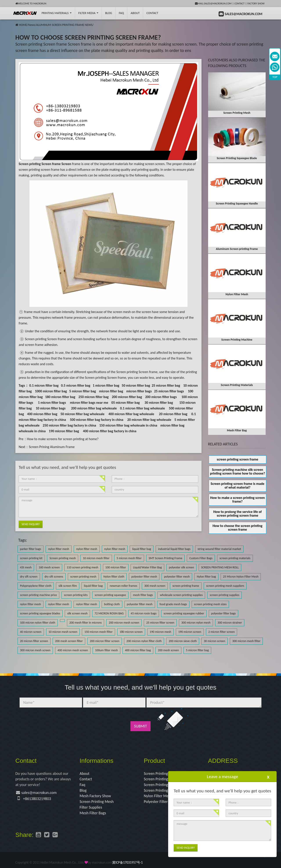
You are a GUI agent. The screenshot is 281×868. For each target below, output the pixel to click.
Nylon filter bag (206, 577)
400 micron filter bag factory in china (110, 431)
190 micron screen (190, 632)
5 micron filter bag (82, 391)
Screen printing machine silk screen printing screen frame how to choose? (238, 471)
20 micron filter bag (173, 414)
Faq (83, 785)
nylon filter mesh (59, 549)
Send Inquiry (31, 524)
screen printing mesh (83, 577)
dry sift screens (54, 577)
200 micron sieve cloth (183, 641)
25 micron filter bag (166, 385)
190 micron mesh (160, 632)
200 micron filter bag (127, 397)
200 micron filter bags (161, 397)
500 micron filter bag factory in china (96, 420)
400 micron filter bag (42, 414)
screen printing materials (235, 558)
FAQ (121, 13)
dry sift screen (29, 577)
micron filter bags (139, 391)
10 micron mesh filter (96, 558)
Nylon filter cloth (114, 577)
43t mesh (26, 567)
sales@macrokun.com (39, 793)
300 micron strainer (230, 623)
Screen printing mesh (63, 558)
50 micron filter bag (136, 385)
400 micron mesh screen (73, 650)
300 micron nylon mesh (196, 623)
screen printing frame (186, 586)
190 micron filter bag (64, 431)
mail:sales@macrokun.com (213, 4)
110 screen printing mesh (83, 567)
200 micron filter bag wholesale (94, 408)
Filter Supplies (91, 807)
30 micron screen (214, 641)
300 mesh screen (155, 586)
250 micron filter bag (93, 397)
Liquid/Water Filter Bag (147, 567)
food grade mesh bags (173, 604)
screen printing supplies (224, 595)
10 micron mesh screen (63, 632)
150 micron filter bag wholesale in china (128, 425)
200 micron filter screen (105, 641)
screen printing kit (31, 558)
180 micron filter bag (60, 397)
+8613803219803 (37, 799)
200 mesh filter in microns (86, 623)
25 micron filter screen (160, 623)
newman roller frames (123, 586)
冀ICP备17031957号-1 (127, 862)
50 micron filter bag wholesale (82, 414)
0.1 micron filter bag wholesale (143, 408)
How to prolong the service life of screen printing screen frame (237, 514)
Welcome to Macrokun (31, 4)
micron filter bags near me (89, 403)
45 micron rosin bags (144, 613)
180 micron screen (131, 632)
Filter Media (88, 13)
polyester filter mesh (144, 577)
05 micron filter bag (125, 403)
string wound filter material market (219, 549)
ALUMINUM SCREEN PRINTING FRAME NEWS (64, 25)
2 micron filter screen (222, 632)
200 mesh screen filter (69, 641)
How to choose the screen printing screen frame (237, 528)
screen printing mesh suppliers (225, 586)
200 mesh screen (168, 650)
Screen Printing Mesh (97, 802)
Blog (83, 790)
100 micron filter (116, 567)
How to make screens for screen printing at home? (63, 439)
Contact (240, 4)
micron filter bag (111, 391)
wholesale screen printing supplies (181, 595)
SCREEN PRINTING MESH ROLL (220, 567)
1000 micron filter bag (51, 391)
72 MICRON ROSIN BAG (109, 613)
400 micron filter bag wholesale (131, 414)
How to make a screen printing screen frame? (237, 500)
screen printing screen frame (237, 459)
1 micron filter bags (52, 403)
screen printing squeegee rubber (184, 613)
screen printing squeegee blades (40, 613)
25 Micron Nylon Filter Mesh (241, 577)
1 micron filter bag (106, 385)
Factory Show (256, 4)
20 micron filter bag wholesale (149, 420)
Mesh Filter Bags (93, 813)
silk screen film (68, 586)
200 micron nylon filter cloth (144, 641)
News (32, 25)
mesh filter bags (143, 595)
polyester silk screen (181, 567)
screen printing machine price (38, 595)
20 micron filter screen (34, 641)
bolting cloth (112, 604)
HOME (23, 25)
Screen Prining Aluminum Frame (52, 447)
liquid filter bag (142, 549)
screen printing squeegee (110, 595)
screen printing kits (76, 595)
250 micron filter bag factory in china (69, 425)
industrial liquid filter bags (174, 549)
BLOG (109, 13)
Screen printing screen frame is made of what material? (237, 486)
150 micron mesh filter (98, 632)
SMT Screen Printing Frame (165, 558)
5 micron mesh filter (129, 558)
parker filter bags (31, 549)
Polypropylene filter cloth (36, 586)
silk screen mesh (77, 613)
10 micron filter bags (51, 408)
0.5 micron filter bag (76, 385)
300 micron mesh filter (246, 641)
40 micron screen (31, 632)
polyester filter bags (223, 613)
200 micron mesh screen (124, 623)
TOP (275, 77)
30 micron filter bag (159, 403)
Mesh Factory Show (95, 796)
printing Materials (56, 13)
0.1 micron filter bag (44, 385)
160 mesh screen (49, 567)
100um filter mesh (106, 650)
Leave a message (222, 777)
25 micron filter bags (169, 391)
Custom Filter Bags (201, 558)
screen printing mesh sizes (210, 604)
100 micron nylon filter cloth (38, 623)
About (135, 13)
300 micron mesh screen (35, 650)
